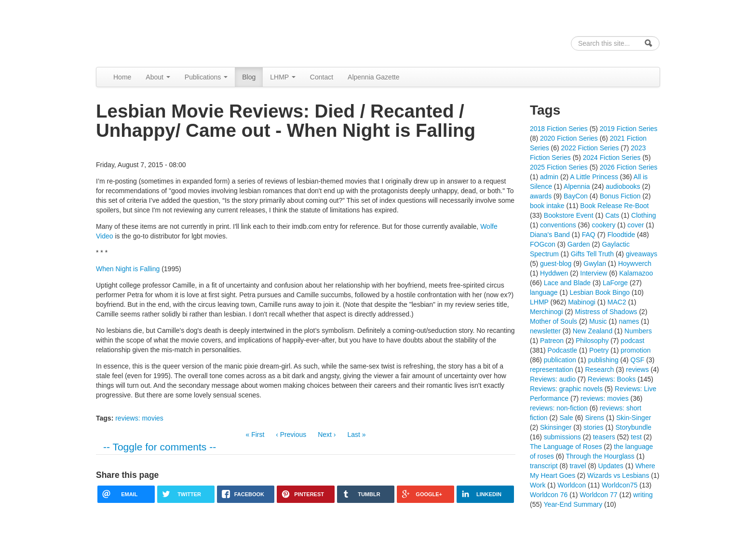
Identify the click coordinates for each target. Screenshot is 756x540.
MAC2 (617, 302)
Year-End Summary (573, 504)
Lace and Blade (567, 283)
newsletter (545, 331)
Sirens (594, 418)
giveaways (641, 254)
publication (560, 360)
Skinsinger (556, 427)
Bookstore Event (569, 215)
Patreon (552, 341)
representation (552, 369)
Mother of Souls (553, 321)
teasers (604, 437)
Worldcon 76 (549, 495)
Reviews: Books (612, 379)
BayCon (576, 196)
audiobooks (623, 186)
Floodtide (621, 235)
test (636, 437)
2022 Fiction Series (590, 148)
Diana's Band (550, 235)
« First (255, 435)
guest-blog (556, 263)
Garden (579, 244)
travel (578, 466)
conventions (558, 225)
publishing (603, 360)
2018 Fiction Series (559, 129)
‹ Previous (291, 435)
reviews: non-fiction (559, 408)
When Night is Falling (128, 269)
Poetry (599, 350)
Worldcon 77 (598, 495)
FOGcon (543, 244)
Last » (356, 435)
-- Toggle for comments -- (160, 447)
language (544, 292)
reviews (637, 369)
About (158, 77)
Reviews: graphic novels (566, 389)
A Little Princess (594, 177)
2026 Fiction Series (629, 167)
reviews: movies (139, 418)
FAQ (589, 235)
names (629, 321)
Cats (612, 215)
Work (538, 485)
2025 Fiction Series (559, 167)
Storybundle (633, 427)
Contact (322, 77)
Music (598, 321)
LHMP (283, 77)
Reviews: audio (553, 379)
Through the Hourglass (600, 456)
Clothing (643, 215)
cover (635, 225)
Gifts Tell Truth (592, 254)
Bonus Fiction (620, 196)
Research (599, 369)
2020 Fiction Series (569, 138)
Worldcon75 (620, 485)
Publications (206, 77)
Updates (611, 466)
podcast (632, 341)
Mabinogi (582, 302)
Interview (594, 273)
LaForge (615, 283)
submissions (562, 437)
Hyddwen (554, 273)
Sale (566, 418)
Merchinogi (546, 312)
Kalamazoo (636, 273)
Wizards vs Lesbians (618, 475)
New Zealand (593, 331)
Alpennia (146, 32)
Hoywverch (635, 263)
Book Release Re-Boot (614, 206)
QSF (638, 360)
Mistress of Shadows (606, 312)
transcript (544, 466)
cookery (603, 225)
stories (593, 427)
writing (643, 495)
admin (549, 177)
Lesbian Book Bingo (600, 292)
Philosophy (592, 341)
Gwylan (595, 263)
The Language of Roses (566, 447)
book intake (547, 206)
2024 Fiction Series (612, 158)
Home (122, 77)
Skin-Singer (634, 418)
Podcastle (562, 350)
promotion (635, 350)
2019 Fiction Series (629, 129)
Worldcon (572, 485)
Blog (249, 77)
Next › (327, 435)
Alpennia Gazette (373, 77)
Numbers (638, 331)
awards (541, 196)
